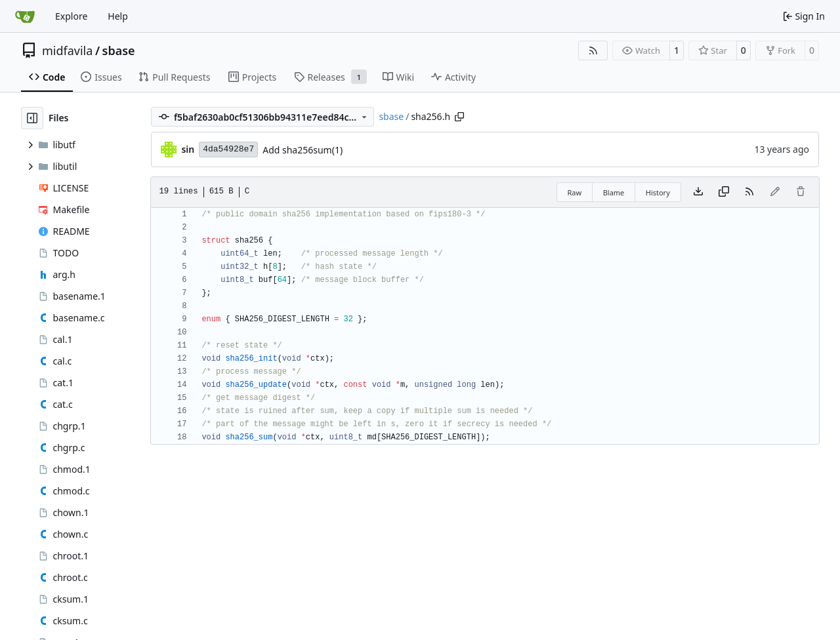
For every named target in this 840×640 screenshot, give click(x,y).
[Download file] (698, 192)
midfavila (67, 50)
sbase (119, 50)
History (658, 192)
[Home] (25, 16)
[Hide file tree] (32, 118)
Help (118, 16)
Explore (71, 16)
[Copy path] (459, 117)
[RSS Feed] (593, 50)
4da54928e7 (228, 149)
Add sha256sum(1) (303, 150)
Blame (614, 192)
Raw (575, 192)
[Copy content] (724, 192)
